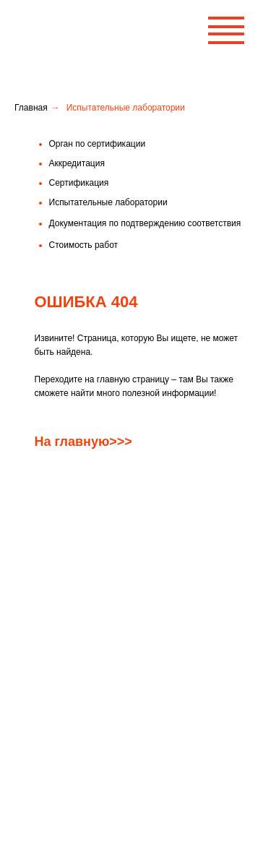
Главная (31, 108)
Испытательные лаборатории (95, 768)
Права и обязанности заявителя (100, 719)
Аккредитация (63, 645)
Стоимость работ (70, 670)
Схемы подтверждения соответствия (109, 793)
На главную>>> (83, 442)
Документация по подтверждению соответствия (132, 695)
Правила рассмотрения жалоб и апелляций (123, 744)
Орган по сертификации (84, 621)
